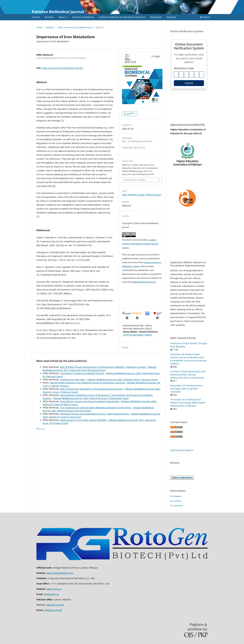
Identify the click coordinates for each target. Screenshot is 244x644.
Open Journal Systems (182, 450)
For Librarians (177, 506)
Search (205, 17)
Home (39, 27)
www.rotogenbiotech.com (60, 573)
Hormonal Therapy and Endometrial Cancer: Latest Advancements (95, 414)
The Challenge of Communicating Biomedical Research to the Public (96, 408)
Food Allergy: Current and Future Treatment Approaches (90, 401)
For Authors (176, 501)
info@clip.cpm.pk (53, 610)
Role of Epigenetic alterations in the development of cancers (92, 389)
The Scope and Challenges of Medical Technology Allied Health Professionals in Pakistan (188, 403)
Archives (49, 17)
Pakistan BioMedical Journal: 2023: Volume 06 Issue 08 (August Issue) (100, 369)
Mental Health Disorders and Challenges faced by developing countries (88, 383)
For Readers (176, 496)
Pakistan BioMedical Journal (58, 12)
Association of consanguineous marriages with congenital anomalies (186, 389)
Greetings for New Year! (73, 380)
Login (210, 2)
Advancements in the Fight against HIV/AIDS (84, 420)
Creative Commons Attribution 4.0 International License (140, 244)
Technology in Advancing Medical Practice (82, 373)
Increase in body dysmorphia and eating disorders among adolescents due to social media (188, 375)
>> (43, 428)
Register (200, 2)
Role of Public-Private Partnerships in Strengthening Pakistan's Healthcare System (103, 367)
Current (36, 17)
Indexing (171, 17)
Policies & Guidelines (83, 17)
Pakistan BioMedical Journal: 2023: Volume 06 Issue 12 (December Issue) (91, 398)
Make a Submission (182, 478)
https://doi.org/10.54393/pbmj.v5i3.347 (62, 68)
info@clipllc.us (51, 594)
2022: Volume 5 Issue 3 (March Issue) (75, 27)
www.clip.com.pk (55, 605)
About (62, 17)
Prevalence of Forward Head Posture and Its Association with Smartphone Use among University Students (188, 359)
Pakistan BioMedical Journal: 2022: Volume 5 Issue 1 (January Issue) (122, 380)
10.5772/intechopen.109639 (137, 335)
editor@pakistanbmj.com (144, 282)
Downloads (156, 17)
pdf (131, 114)
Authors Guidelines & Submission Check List (122, 17)
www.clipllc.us (54, 589)
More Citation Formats (135, 180)
